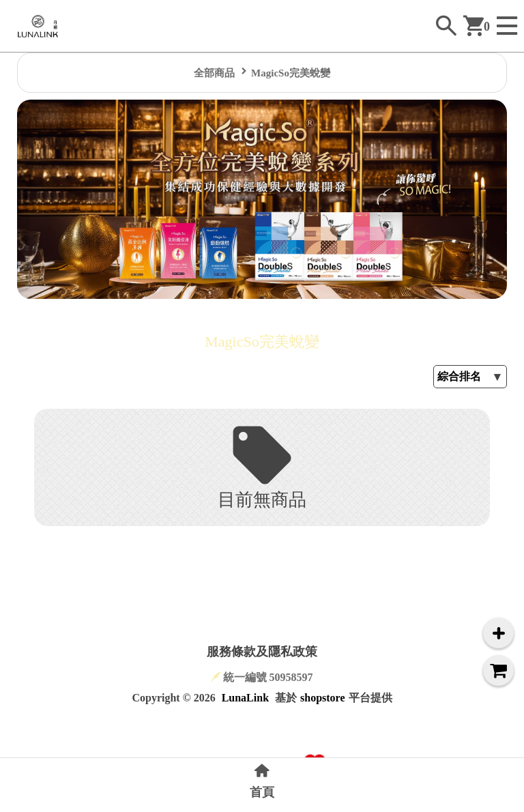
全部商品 (214, 73)
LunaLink (245, 698)
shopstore (323, 698)
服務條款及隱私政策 (262, 652)
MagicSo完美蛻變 (291, 73)
